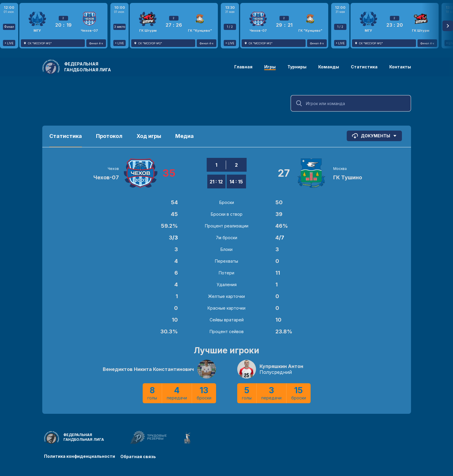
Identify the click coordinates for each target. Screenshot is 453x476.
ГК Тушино (348, 177)
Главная (243, 67)
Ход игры (149, 136)
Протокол (109, 136)
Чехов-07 (106, 177)
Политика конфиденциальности (80, 456)
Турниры (297, 67)
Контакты (400, 67)
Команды (329, 67)
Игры (270, 67)
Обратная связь (139, 456)
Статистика (364, 67)
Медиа (185, 136)
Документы (374, 136)
